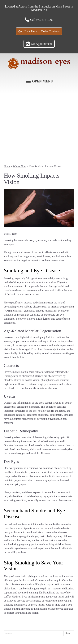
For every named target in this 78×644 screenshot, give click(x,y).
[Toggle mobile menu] (39, 81)
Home (7, 167)
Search (69, 633)
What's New (19, 167)
